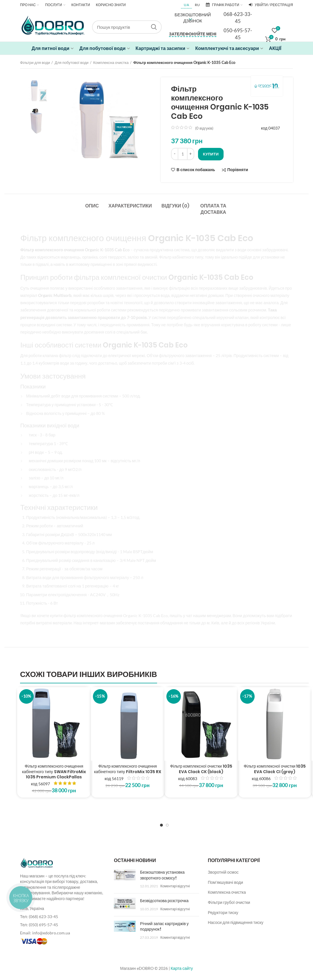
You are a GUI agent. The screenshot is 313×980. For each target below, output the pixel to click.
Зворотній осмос (223, 872)
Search (154, 27)
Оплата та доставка (213, 209)
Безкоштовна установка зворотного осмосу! (162, 875)
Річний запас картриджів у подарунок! (164, 927)
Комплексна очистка (111, 62)
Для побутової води (72, 62)
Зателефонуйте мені (193, 34)
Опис (92, 206)
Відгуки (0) (175, 206)
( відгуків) (204, 128)
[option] (38, 91)
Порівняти (238, 170)
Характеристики (130, 206)
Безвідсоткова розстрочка (164, 901)
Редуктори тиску (223, 912)
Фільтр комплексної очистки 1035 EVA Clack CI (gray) (275, 769)
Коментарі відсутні (175, 886)
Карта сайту (182, 968)
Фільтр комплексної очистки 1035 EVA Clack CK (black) (201, 769)
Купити (211, 154)
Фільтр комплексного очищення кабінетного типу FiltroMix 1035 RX (128, 769)
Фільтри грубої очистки (229, 902)
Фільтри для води (35, 62)
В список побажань (196, 170)
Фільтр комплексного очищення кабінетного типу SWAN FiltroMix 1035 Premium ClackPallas (54, 772)
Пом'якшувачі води (225, 882)
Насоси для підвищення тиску (236, 922)
